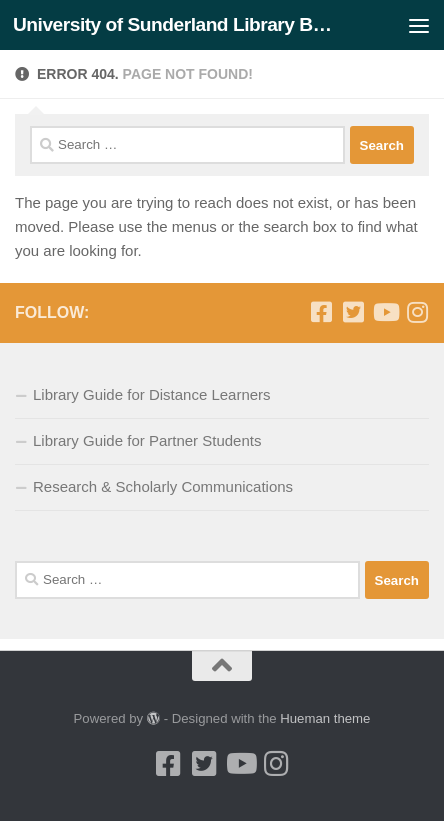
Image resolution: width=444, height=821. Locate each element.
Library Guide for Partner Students (147, 440)
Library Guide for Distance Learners (152, 394)
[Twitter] (353, 312)
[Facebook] (321, 312)
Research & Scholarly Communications (163, 486)
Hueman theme (325, 718)
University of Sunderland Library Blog (173, 24)
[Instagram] (417, 312)
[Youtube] (385, 312)
